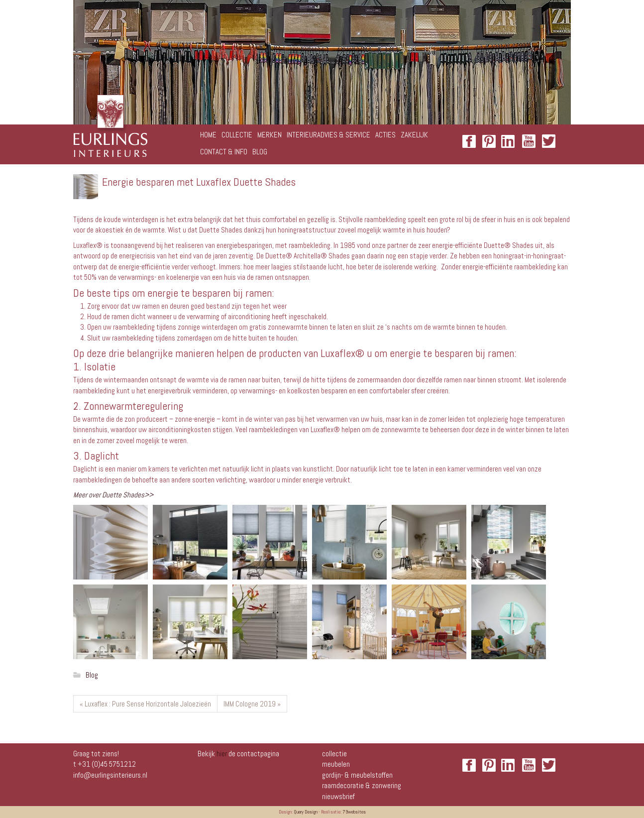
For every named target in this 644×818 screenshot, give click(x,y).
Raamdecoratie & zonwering (362, 785)
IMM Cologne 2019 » (252, 704)
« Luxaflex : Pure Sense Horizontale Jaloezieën (145, 704)
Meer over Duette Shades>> (113, 495)
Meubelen (336, 764)
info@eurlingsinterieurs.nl (110, 775)
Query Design (306, 812)
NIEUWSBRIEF (338, 796)
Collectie (334, 754)
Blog (92, 675)
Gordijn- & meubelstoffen (357, 775)
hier (222, 754)
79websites (354, 812)
